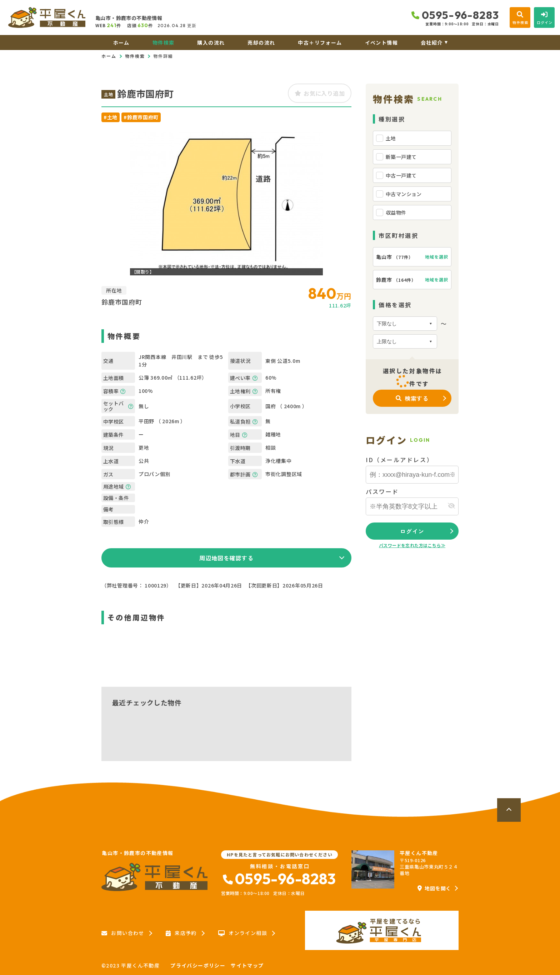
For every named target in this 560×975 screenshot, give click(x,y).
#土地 (111, 117)
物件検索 (164, 42)
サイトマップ (247, 965)
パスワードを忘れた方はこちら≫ (412, 545)
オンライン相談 (243, 933)
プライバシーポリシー (198, 965)
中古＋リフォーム (320, 42)
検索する (412, 398)
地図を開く (434, 888)
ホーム (121, 42)
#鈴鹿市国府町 (141, 117)
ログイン (412, 531)
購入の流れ (211, 42)
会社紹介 (432, 42)
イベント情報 (381, 42)
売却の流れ (261, 42)
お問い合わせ (123, 933)
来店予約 (181, 933)
